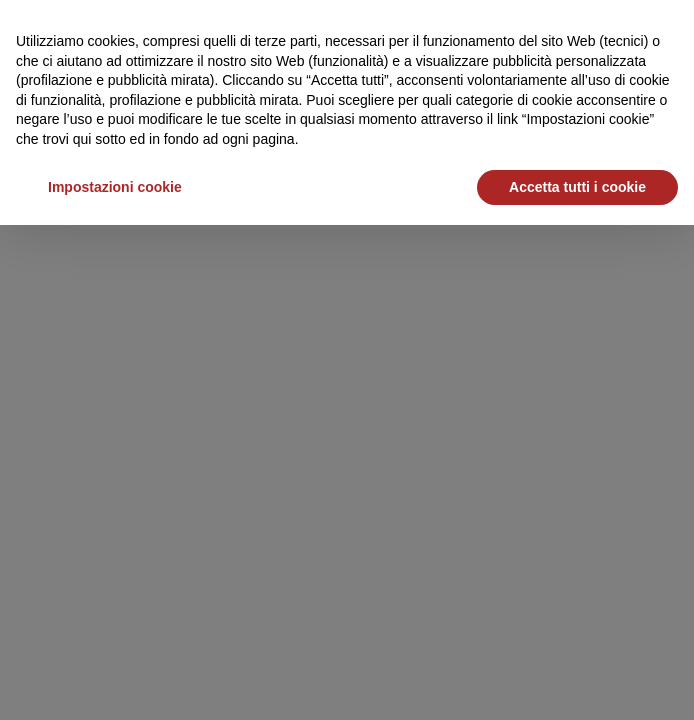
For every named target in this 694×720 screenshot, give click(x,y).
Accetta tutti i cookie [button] (577, 187)
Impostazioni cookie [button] (115, 187)
